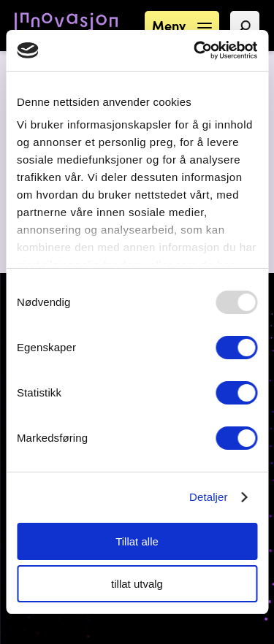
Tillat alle (137, 541)
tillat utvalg (137, 584)
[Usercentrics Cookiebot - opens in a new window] (195, 50)
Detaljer (209, 497)
